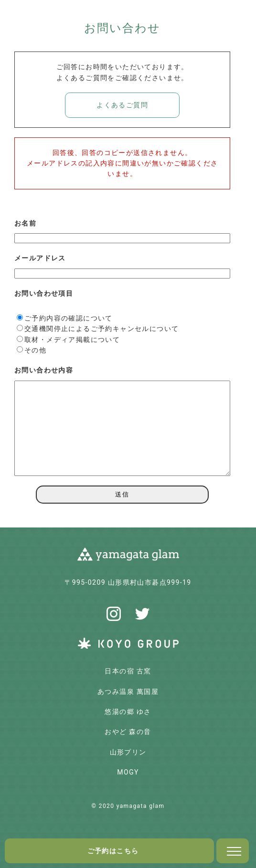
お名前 (25, 223)
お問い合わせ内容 (44, 370)
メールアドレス (40, 258)
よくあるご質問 (122, 105)
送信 (122, 494)
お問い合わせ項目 (44, 293)
